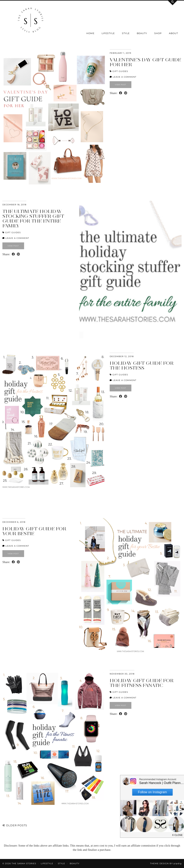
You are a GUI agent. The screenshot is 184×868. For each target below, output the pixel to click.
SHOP (158, 33)
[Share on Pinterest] (126, 93)
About (173, 33)
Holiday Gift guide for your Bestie (34, 531)
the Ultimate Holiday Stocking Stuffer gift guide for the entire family (33, 218)
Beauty (142, 33)
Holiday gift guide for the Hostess (142, 365)
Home (90, 33)
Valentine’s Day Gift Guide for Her (145, 62)
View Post (121, 85)
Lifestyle (108, 33)
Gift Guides (120, 71)
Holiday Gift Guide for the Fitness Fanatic (142, 683)
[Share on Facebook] (121, 93)
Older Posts (15, 825)
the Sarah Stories (24, 863)
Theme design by (166, 863)
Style (126, 33)
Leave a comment (123, 77)
